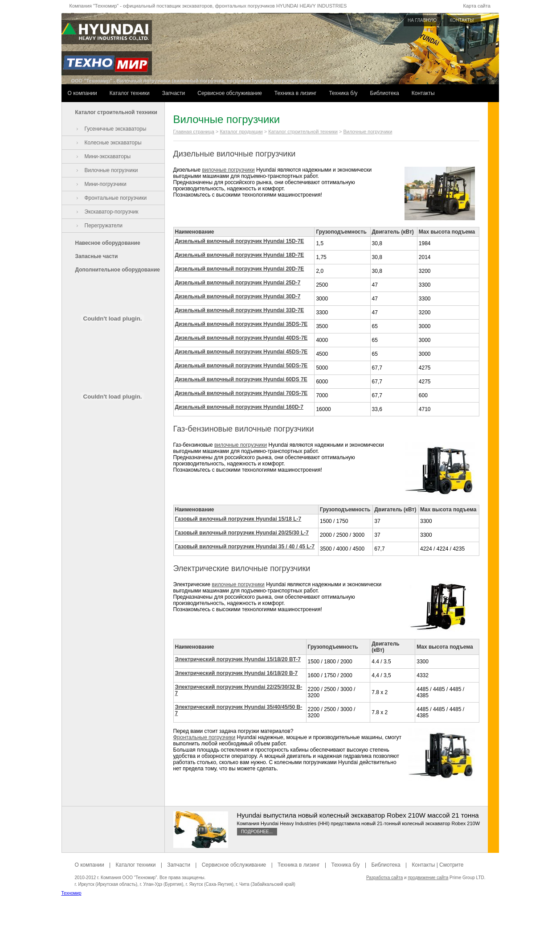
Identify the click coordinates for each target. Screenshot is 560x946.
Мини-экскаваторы (108, 156)
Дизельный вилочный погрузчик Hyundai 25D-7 (238, 283)
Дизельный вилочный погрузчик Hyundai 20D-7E (240, 269)
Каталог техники (130, 93)
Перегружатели (104, 226)
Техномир (72, 893)
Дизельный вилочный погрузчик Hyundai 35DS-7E (241, 324)
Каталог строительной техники (116, 112)
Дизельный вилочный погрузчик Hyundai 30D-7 (238, 296)
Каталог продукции (241, 132)
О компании (82, 93)
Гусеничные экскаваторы (116, 129)
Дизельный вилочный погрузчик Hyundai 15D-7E (240, 241)
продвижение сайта (428, 878)
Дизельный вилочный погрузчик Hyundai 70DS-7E (241, 393)
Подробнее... (257, 832)
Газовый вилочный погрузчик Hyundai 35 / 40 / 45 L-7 (245, 547)
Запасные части (97, 256)
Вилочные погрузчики (111, 170)
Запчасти (174, 93)
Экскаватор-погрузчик (112, 212)
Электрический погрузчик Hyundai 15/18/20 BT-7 (238, 659)
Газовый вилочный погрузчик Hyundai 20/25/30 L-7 (242, 533)
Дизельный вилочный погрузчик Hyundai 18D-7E (240, 255)
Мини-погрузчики (106, 184)
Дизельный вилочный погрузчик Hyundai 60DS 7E (241, 379)
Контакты (423, 93)
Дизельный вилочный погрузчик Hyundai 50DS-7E (241, 366)
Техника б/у (343, 93)
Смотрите (451, 865)
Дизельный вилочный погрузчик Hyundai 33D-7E (240, 310)
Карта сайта (477, 6)
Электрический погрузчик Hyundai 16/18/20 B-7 (237, 673)
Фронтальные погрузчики (116, 198)
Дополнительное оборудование (118, 270)
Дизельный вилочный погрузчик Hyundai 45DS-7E (241, 352)
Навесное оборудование (108, 243)
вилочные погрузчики (229, 170)
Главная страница (194, 132)
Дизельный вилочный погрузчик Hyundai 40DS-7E (241, 338)
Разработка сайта (384, 878)
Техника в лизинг (296, 93)
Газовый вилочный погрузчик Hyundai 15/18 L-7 (238, 519)
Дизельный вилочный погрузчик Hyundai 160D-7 (239, 407)
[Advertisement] (280, 926)
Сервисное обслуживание (230, 93)
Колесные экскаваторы (113, 143)
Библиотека (385, 93)
